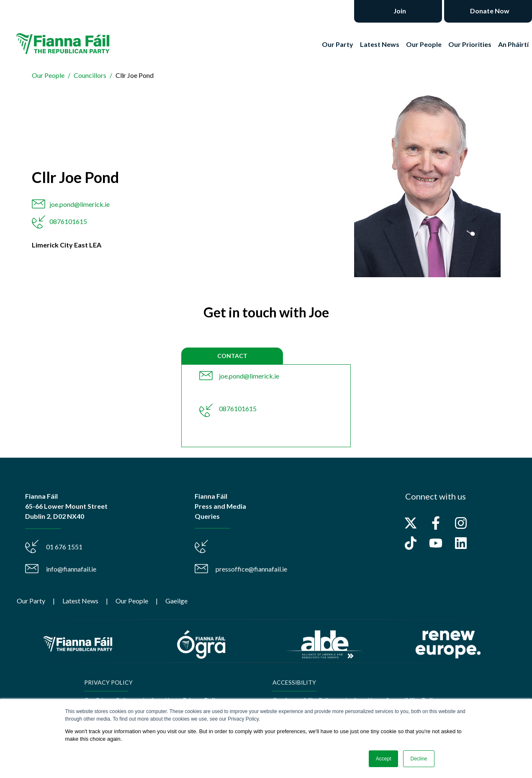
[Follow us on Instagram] (461, 523)
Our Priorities (470, 44)
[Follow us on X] (411, 523)
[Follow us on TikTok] (411, 543)
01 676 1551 (64, 547)
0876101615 (68, 221)
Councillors (90, 75)
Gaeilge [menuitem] (176, 601)
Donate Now (489, 11)
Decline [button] (419, 759)
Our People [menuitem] (132, 601)
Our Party (338, 44)
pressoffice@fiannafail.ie (251, 569)
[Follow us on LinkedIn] (461, 543)
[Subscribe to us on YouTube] (436, 543)
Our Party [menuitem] (31, 601)
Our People (424, 44)
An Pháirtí (513, 44)
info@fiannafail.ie (71, 569)
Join (399, 11)
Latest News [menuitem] (80, 601)
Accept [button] (384, 759)
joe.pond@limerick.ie (80, 204)
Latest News (380, 44)
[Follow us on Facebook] (436, 523)
